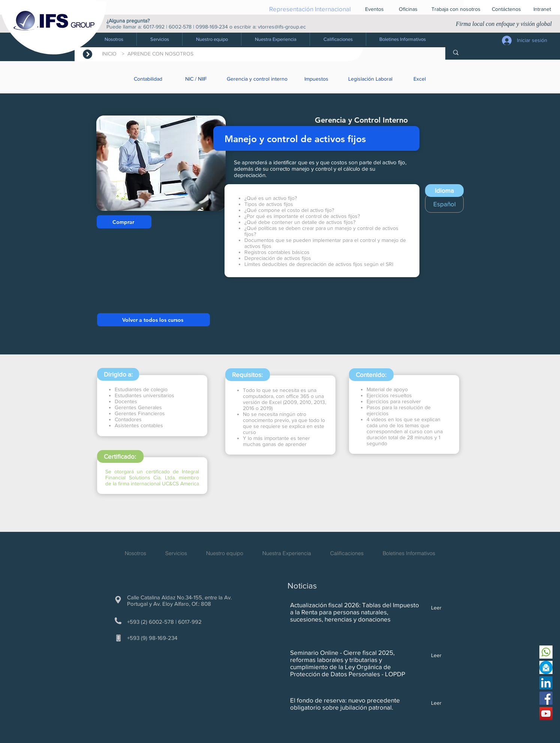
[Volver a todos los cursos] (153, 320)
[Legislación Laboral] (371, 79)
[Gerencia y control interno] (258, 79)
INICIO (111, 54)
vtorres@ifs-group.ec (282, 27)
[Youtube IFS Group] (546, 714)
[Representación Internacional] (310, 9)
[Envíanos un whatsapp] (546, 652)
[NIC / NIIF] (197, 79)
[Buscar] (504, 52)
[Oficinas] (408, 9)
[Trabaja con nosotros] (456, 9)
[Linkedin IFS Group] (546, 683)
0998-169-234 (212, 27)
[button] (159, 39)
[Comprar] (124, 222)
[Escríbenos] (546, 667)
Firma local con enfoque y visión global (504, 24)
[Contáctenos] (506, 9)
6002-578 (180, 27)
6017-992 (154, 27)
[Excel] (420, 79)
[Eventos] (374, 9)
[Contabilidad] (149, 79)
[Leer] (433, 608)
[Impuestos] (317, 79)
